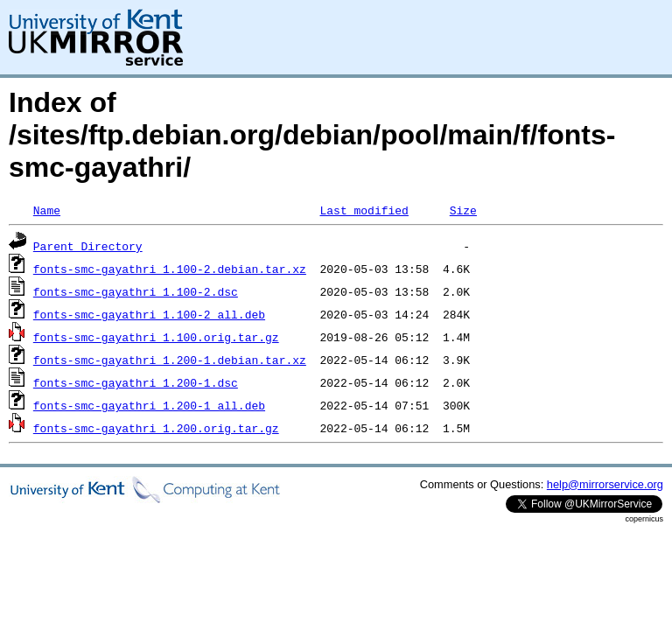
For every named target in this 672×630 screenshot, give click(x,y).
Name (47, 210)
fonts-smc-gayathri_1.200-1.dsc (136, 382)
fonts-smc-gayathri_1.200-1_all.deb (149, 405)
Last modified (364, 210)
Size (463, 210)
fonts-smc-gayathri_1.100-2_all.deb (149, 314)
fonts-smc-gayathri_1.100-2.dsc (136, 291)
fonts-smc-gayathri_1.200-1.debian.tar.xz (170, 360)
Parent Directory (88, 246)
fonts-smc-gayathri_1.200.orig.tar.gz (156, 428)
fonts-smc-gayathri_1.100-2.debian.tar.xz (170, 269)
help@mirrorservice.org (605, 484)
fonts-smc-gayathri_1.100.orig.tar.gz (156, 337)
